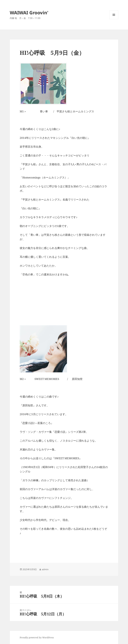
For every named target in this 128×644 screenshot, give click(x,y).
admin (45, 569)
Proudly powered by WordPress (37, 637)
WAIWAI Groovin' (29, 13)
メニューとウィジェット (114, 19)
